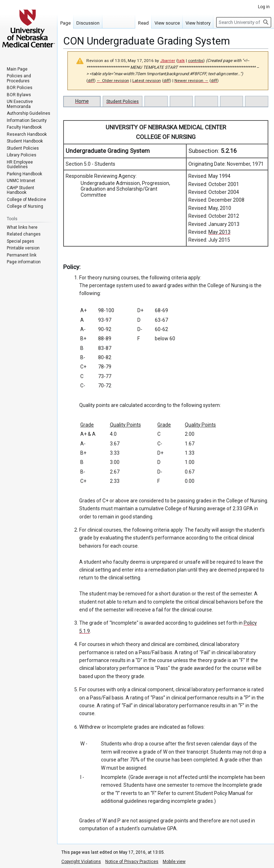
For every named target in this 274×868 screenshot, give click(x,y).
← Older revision (113, 81)
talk (181, 61)
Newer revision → (192, 81)
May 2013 (219, 232)
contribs (196, 61)
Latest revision (147, 81)
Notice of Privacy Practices (132, 862)
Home (82, 101)
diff (91, 81)
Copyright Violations (81, 862)
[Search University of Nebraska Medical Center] (244, 22)
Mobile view (174, 862)
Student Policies (123, 101)
